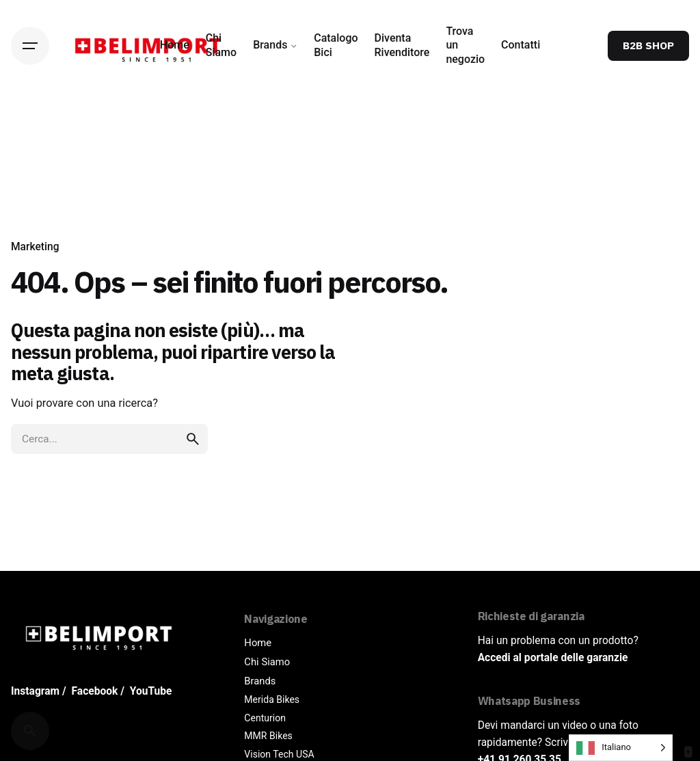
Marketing (35, 243)
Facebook (95, 691)
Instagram (35, 691)
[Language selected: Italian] (621, 748)
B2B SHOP (648, 45)
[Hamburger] (30, 46)
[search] (193, 439)
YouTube (151, 691)
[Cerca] (30, 731)
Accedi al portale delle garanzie (553, 658)
